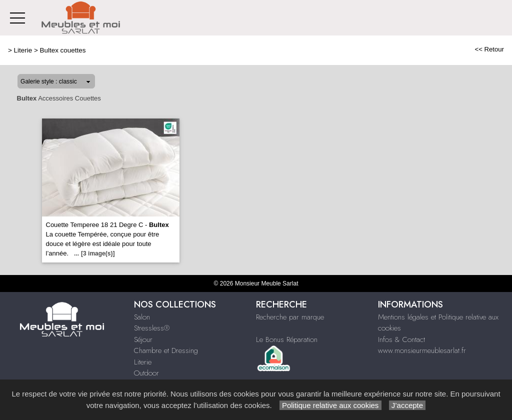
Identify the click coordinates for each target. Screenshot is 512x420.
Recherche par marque (290, 317)
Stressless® (152, 328)
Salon (142, 317)
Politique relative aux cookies (330, 405)
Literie (23, 50)
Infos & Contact (401, 339)
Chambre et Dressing (166, 350)
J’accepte (407, 405)
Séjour (143, 339)
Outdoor (146, 373)
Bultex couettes (63, 50)
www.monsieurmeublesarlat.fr (422, 350)
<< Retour (489, 49)
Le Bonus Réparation (287, 339)
